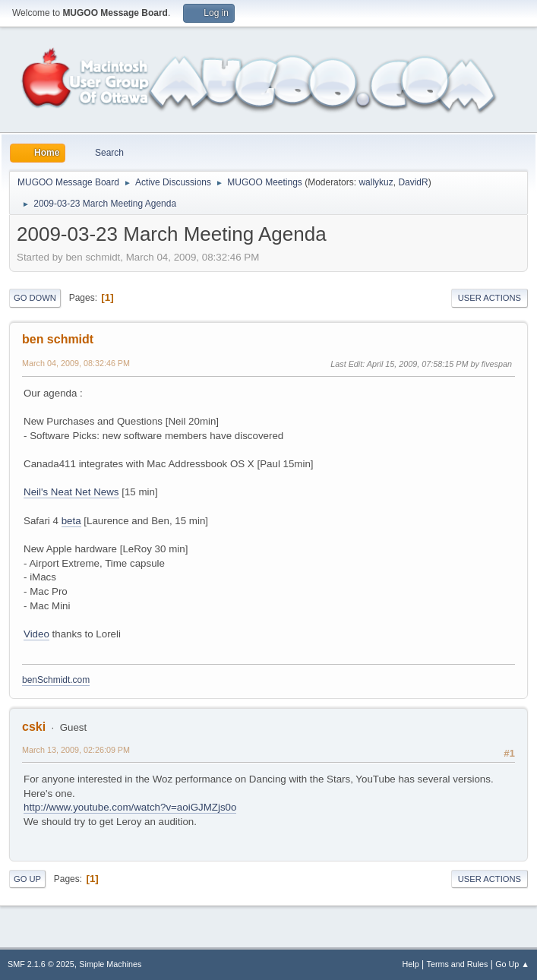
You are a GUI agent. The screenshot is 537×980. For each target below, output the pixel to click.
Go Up (27, 879)
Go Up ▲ (512, 964)
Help (411, 964)
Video (36, 634)
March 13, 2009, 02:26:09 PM (76, 750)
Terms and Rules (458, 964)
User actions (490, 298)
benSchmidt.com (56, 680)
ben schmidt (58, 339)
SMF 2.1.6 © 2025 (41, 964)
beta (71, 521)
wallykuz (376, 182)
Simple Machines (110, 964)
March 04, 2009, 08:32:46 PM (76, 363)
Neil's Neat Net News (71, 492)
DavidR (413, 182)
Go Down (35, 298)
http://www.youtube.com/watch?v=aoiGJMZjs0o (130, 807)
